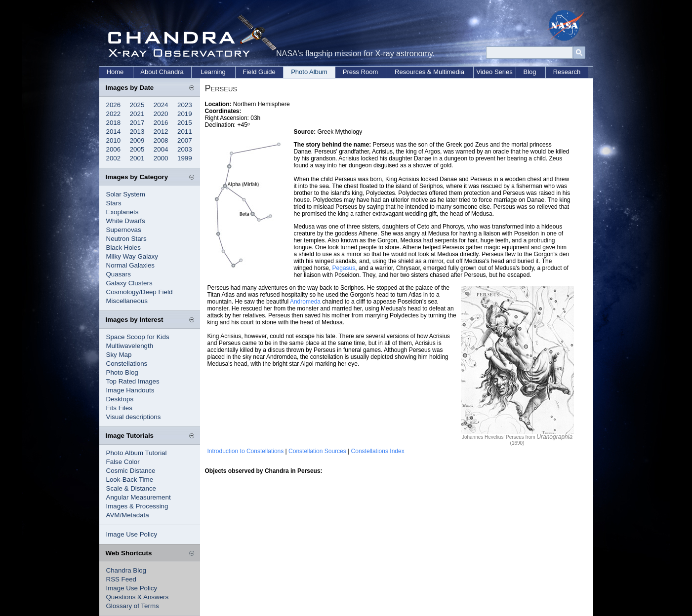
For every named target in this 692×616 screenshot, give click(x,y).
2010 (114, 140)
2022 (114, 114)
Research (567, 72)
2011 (185, 132)
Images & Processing (137, 506)
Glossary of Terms (133, 606)
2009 (137, 140)
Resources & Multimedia (429, 72)
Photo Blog (122, 372)
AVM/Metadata (128, 515)
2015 (185, 123)
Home (115, 72)
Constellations (127, 364)
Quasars (119, 274)
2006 (114, 149)
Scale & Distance (131, 488)
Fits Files (119, 408)
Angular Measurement (139, 497)
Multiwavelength (130, 346)
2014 (114, 132)
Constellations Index (378, 451)
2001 (137, 158)
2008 (161, 140)
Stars (114, 203)
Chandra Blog (126, 570)
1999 (185, 158)
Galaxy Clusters (129, 283)
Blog (529, 72)
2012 (161, 132)
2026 (114, 105)
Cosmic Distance (131, 471)
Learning (213, 72)
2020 (161, 114)
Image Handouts (130, 390)
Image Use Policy (132, 534)
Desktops (120, 399)
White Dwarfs (126, 221)
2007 (185, 140)
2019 (185, 114)
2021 (137, 114)
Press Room (361, 72)
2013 (137, 132)
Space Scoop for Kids (138, 337)
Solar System (126, 194)
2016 (161, 123)
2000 (161, 158)
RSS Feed (122, 579)
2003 (185, 149)
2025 (137, 105)
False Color (123, 462)
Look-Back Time (130, 480)
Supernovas (124, 230)
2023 (185, 105)
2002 (114, 158)
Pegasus (344, 268)
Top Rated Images (133, 381)
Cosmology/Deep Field (140, 292)
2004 (161, 149)
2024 (161, 105)
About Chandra (162, 72)
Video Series (494, 72)
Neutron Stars (126, 239)
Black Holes (123, 248)
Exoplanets (122, 212)
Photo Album (309, 72)
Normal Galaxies (131, 265)
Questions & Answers (138, 597)
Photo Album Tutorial (137, 453)
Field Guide (259, 72)
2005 (137, 149)
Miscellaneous (127, 301)
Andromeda (305, 302)
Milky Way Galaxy (132, 256)
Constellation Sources (317, 451)
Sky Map (119, 355)
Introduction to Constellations (246, 451)
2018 (114, 123)
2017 (137, 123)
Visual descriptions (134, 417)
